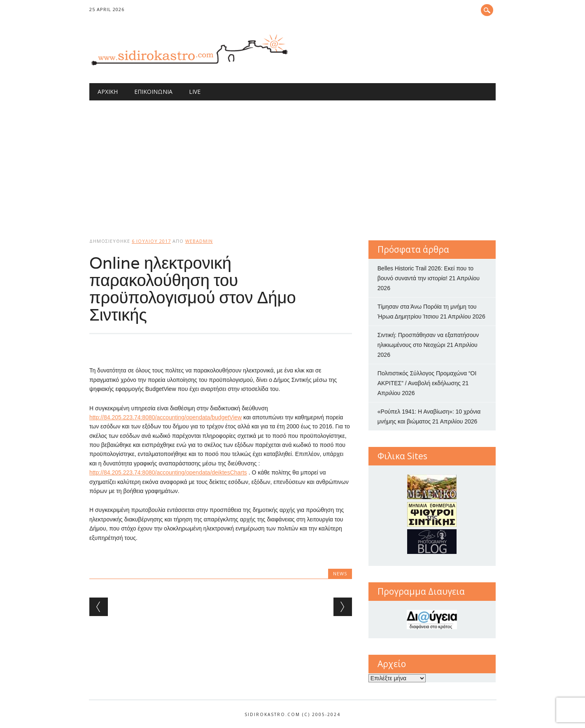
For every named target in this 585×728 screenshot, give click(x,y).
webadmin (199, 241)
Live (195, 92)
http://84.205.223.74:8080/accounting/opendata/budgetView (165, 417)
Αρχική (108, 92)
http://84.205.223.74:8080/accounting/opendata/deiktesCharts (168, 472)
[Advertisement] (292, 162)
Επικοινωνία (153, 92)
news (340, 573)
